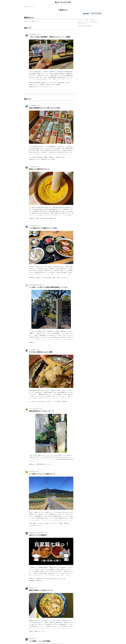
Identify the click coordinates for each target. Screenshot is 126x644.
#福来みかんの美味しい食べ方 (47, 85)
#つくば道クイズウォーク (36, 525)
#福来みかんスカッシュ (35, 87)
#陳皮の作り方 (52, 218)
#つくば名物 (32, 157)
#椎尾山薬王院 (40, 464)
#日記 (30, 523)
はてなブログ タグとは (83, 22)
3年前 (38, 167)
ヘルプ (90, 22)
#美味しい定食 (56, 278)
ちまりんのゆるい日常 (34, 409)
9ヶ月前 (38, 35)
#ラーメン (44, 631)
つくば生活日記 (32, 35)
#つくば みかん (53, 83)
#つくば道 (45, 523)
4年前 (38, 350)
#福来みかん (44, 83)
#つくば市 (32, 401)
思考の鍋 (31, 588)
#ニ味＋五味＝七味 (51, 579)
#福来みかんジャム (34, 85)
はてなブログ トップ (29, 7)
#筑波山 (31, 83)
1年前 (38, 106)
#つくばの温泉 (57, 401)
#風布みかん (39, 581)
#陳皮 (38, 218)
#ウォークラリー (53, 523)
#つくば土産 (51, 159)
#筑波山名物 (37, 83)
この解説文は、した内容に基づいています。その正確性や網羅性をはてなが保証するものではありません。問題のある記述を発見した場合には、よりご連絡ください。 (32, 21)
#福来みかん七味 (60, 157)
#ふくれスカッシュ (47, 87)
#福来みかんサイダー (34, 159)
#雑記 (34, 523)
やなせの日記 (32, 472)
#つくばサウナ (48, 401)
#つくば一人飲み (39, 401)
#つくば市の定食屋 (46, 278)
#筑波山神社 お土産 (64, 83)
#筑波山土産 (44, 159)
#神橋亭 (58, 85)
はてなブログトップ (82, 23)
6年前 (35, 639)
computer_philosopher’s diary (35, 285)
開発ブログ (95, 22)
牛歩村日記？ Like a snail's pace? (36, 533)
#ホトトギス (48, 464)
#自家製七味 (32, 581)
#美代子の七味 (44, 218)
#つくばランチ (64, 278)
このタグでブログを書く (96, 13)
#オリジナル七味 (61, 579)
